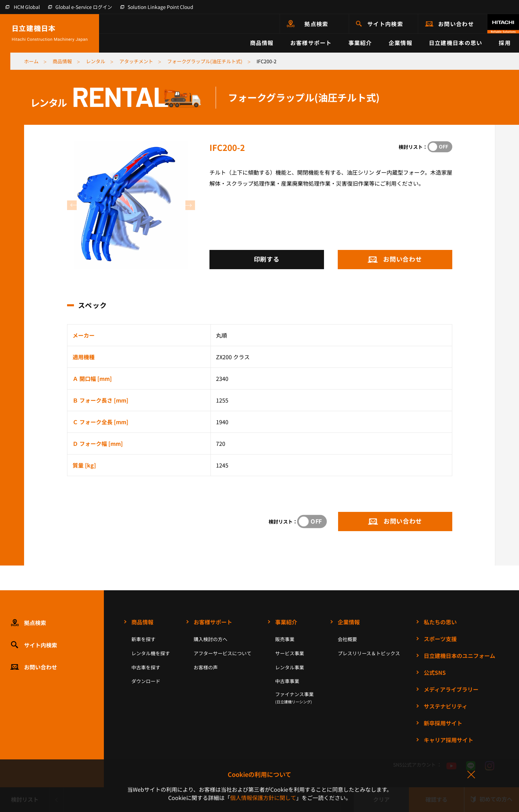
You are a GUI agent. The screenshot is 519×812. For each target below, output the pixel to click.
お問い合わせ (456, 24)
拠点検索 (316, 24)
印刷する (267, 259)
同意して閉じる (471, 775)
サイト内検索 (385, 24)
